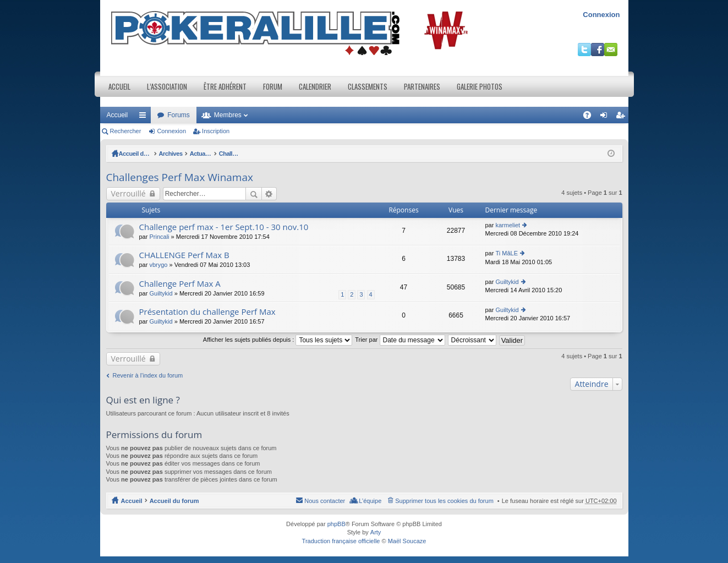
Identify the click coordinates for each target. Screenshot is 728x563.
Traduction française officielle (341, 541)
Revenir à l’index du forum (148, 375)
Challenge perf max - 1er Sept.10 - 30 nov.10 (224, 227)
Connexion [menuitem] (606, 117)
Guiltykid (161, 293)
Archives (188, 154)
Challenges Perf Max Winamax (356, 154)
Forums (179, 115)
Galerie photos (480, 86)
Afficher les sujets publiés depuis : (278, 340)
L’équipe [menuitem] (370, 501)
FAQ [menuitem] (590, 117)
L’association (167, 86)
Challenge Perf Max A (180, 284)
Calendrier (315, 86)
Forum (273, 86)
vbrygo (158, 265)
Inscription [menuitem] (622, 117)
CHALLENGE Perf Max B (184, 255)
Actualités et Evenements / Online (257, 154)
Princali (159, 237)
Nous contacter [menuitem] (325, 501)
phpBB (336, 524)
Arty (376, 532)
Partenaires (422, 86)
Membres (228, 115)
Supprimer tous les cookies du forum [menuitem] (444, 501)
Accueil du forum (144, 154)
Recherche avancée (269, 194)
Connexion (601, 15)
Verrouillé (128, 193)
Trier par (400, 340)
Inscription (216, 131)
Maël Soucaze (407, 541)
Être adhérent (225, 86)
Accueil (119, 86)
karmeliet (508, 225)
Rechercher (126, 131)
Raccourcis (145, 117)
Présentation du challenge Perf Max (207, 312)
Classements (368, 86)
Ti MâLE (507, 253)
